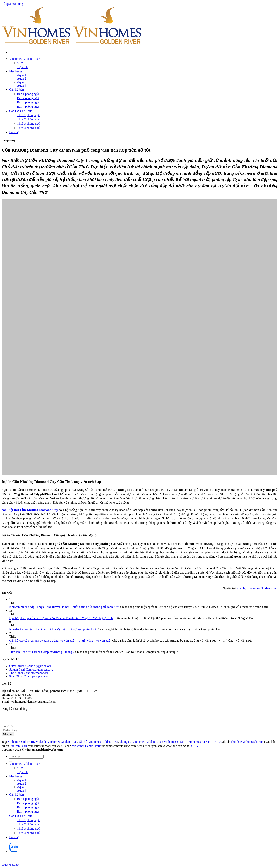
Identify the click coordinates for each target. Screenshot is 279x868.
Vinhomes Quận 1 (175, 742)
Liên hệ (14, 132)
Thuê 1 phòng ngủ (29, 115)
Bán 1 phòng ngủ (28, 94)
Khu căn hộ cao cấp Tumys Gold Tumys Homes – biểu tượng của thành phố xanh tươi (64, 607)
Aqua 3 (22, 82)
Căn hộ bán (17, 90)
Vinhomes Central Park (86, 746)
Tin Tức (217, 742)
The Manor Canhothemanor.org (29, 673)
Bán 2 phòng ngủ (28, 98)
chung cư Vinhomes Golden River (141, 742)
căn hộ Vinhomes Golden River (99, 742)
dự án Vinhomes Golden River (58, 742)
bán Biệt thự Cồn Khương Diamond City (30, 510)
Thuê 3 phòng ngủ (29, 124)
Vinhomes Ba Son (199, 742)
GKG (195, 746)
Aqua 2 (22, 79)
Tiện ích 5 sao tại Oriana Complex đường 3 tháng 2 (42, 652)
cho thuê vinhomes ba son (247, 742)
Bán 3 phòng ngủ (28, 102)
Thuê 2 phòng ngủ (29, 119)
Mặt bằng (16, 71)
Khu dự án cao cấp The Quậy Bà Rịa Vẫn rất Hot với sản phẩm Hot (53, 629)
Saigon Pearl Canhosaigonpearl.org (31, 669)
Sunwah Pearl (18, 746)
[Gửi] (11, 761)
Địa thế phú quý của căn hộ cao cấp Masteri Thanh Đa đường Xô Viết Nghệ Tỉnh (61, 618)
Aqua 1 (22, 75)
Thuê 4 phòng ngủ (29, 128)
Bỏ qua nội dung (12, 4)
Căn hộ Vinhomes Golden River (257, 588)
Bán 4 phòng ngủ (28, 107)
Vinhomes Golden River (24, 59)
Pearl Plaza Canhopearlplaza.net (29, 676)
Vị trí (20, 63)
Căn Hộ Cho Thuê (21, 111)
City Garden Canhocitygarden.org (30, 666)
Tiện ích (22, 67)
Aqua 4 (22, 85)
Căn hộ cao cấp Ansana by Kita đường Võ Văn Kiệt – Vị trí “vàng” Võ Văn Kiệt (60, 641)
